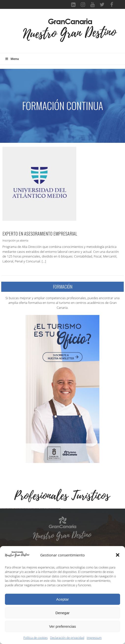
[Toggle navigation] (15, 34)
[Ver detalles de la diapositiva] (31, 539)
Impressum (94, 638)
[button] (118, 555)
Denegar (62, 613)
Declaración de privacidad (67, 638)
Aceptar (62, 599)
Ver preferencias (62, 626)
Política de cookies (36, 638)
